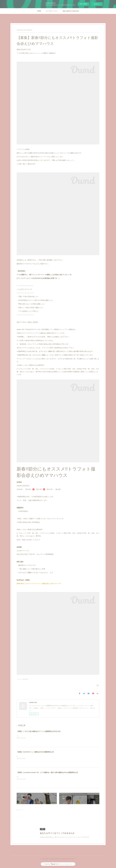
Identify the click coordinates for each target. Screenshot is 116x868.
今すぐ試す (83, 4)
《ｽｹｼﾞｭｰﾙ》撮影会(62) (22, 679)
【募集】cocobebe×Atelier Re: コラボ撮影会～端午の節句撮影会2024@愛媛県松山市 (47, 772)
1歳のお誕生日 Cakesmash (71, 11)
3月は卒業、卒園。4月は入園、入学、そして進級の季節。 (34, 756)
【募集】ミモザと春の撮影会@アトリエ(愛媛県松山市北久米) (39, 731)
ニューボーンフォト (52, 11)
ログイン (97, 4)
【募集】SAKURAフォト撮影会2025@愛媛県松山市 (35, 752)
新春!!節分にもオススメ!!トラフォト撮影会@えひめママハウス (39, 584)
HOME (39, 11)
